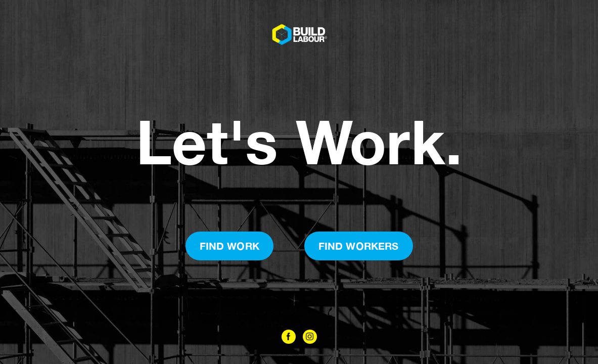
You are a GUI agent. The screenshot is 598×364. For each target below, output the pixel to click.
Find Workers (359, 246)
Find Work (229, 246)
